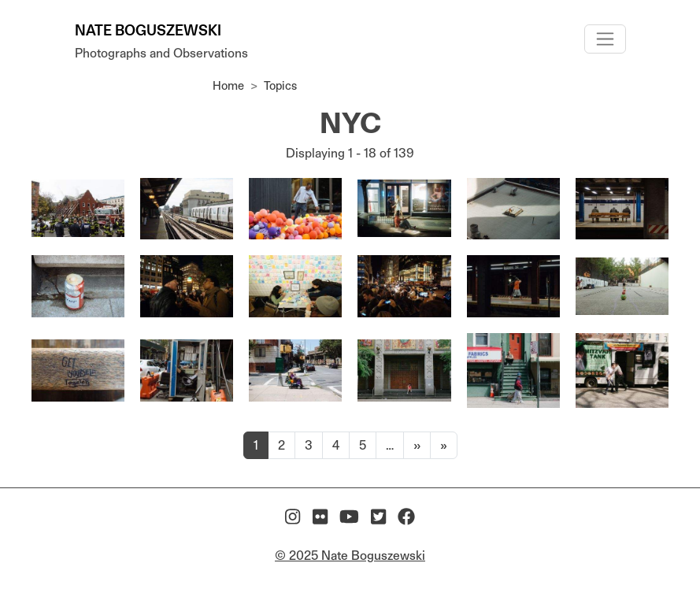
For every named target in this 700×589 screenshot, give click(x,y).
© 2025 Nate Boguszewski (350, 556)
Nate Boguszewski (148, 30)
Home (228, 85)
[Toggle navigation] (605, 39)
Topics (280, 85)
